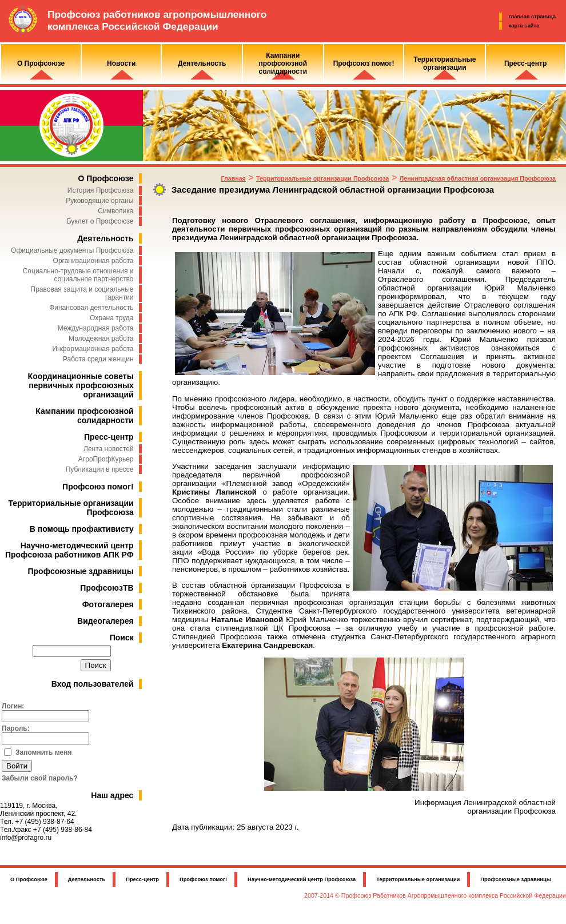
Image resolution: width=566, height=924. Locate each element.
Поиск (122, 638)
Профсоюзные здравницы (81, 571)
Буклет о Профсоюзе (100, 221)
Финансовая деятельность (91, 308)
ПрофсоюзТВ (107, 588)
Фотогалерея (108, 604)
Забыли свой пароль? (40, 778)
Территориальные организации (418, 879)
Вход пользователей (93, 684)
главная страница (532, 17)
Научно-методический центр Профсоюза (302, 879)
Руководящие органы (99, 201)
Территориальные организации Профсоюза (322, 178)
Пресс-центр (109, 437)
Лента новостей (109, 449)
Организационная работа (93, 261)
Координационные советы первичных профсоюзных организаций (81, 385)
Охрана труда (112, 318)
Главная (233, 178)
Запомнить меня (44, 752)
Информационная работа (93, 349)
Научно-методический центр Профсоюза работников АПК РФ (69, 550)
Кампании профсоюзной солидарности (84, 416)
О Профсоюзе (105, 178)
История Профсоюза (101, 190)
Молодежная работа (101, 338)
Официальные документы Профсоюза (72, 250)
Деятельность (105, 238)
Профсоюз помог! (98, 487)
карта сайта (524, 26)
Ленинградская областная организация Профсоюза (478, 178)
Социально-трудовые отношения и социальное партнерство (78, 275)
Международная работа (96, 328)
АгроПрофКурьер (106, 459)
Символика (115, 211)
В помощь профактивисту (82, 529)
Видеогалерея (105, 621)
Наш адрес (112, 795)
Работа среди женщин (98, 359)
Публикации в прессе (100, 469)
